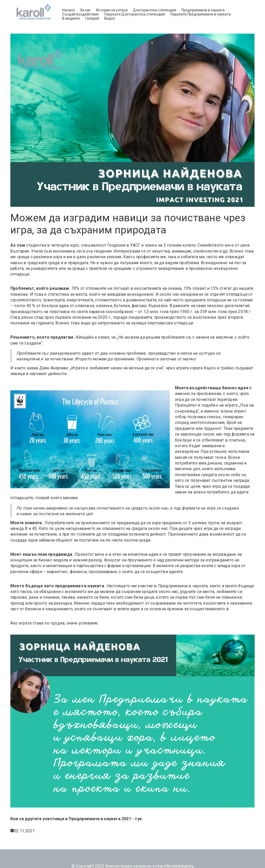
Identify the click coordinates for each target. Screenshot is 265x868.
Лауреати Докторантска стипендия (134, 14)
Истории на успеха (112, 10)
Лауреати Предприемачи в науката (200, 14)
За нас (85, 10)
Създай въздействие (80, 14)
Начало (68, 10)
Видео (110, 18)
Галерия (92, 18)
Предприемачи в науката (203, 10)
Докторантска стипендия (154, 10)
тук (138, 819)
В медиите (71, 18)
